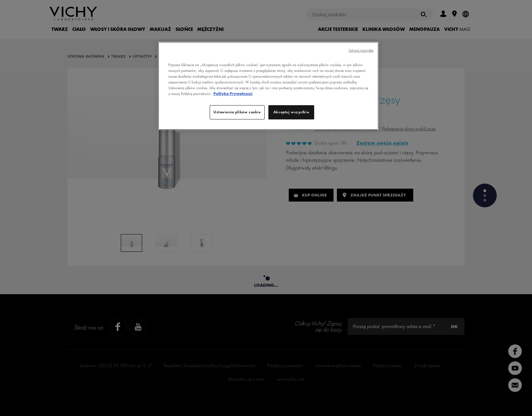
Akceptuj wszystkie (291, 112)
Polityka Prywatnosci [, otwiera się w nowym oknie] (233, 94)
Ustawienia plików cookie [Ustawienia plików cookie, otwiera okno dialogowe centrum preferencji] (237, 112)
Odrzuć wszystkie (361, 50)
